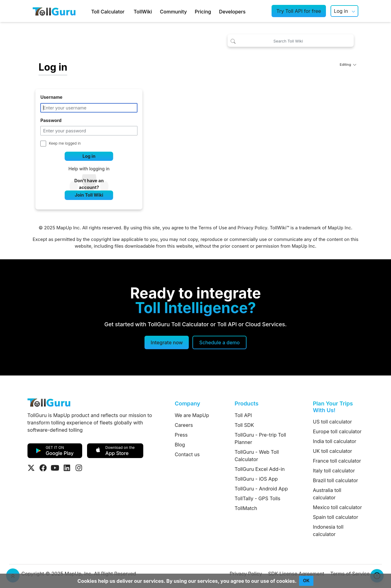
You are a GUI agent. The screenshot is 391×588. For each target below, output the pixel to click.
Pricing (203, 12)
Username (51, 97)
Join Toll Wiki (89, 195)
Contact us (187, 454)
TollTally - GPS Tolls (258, 498)
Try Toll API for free (299, 11)
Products (247, 403)
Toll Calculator (108, 12)
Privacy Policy (252, 228)
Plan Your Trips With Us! (333, 407)
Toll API (243, 415)
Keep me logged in (65, 143)
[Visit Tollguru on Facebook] (43, 468)
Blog (180, 445)
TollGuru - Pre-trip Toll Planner (260, 438)
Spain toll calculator (335, 517)
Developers (232, 12)
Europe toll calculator (337, 431)
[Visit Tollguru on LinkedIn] (67, 468)
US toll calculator (332, 422)
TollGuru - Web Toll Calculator (257, 456)
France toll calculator (337, 461)
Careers (184, 425)
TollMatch (246, 508)
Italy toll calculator (334, 471)
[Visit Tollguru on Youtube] (55, 468)
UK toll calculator (332, 451)
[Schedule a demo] (219, 342)
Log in (341, 11)
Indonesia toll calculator (328, 531)
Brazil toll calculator (335, 480)
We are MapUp (192, 415)
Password (51, 120)
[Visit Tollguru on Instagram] (79, 468)
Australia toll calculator (327, 494)
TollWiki (143, 12)
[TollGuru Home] (54, 11)
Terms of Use (213, 228)
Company (187, 403)
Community (174, 12)
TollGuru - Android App (261, 489)
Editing (348, 65)
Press (181, 435)
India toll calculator (334, 441)
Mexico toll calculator (337, 507)
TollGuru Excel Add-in (260, 469)
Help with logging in (89, 169)
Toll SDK (244, 425)
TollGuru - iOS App (256, 479)
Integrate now (167, 342)
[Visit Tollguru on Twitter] (31, 468)
